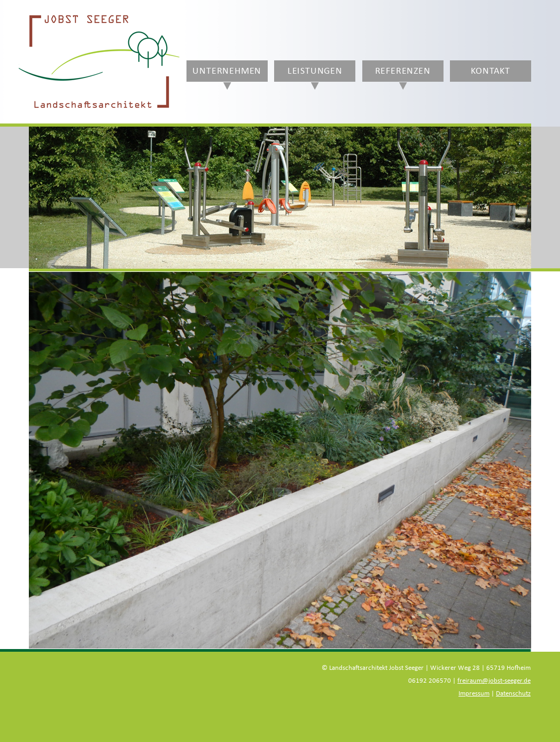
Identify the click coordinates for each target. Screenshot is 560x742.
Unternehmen (227, 71)
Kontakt (491, 71)
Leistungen (315, 71)
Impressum (474, 694)
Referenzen (403, 71)
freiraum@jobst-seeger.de (494, 681)
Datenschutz (513, 694)
